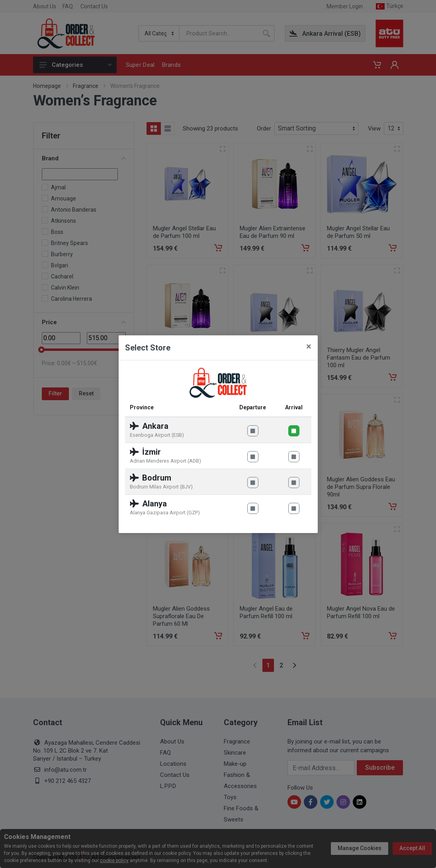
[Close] (309, 346)
